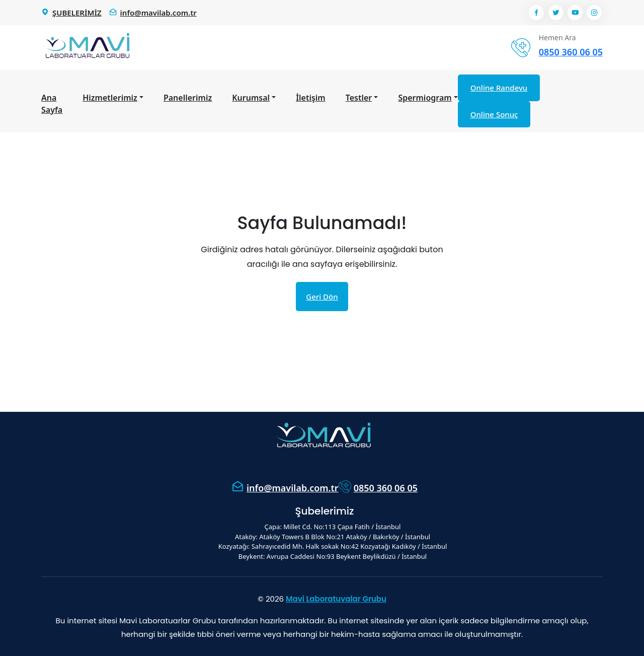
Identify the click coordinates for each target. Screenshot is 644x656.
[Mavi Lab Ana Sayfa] (87, 47)
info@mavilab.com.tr (293, 488)
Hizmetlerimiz (110, 98)
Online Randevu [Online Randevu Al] (499, 88)
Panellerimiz (188, 98)
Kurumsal (251, 98)
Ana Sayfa (52, 104)
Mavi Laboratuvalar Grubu (336, 599)
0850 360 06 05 (386, 488)
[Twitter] (556, 13)
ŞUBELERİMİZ (77, 13)
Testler (359, 98)
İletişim (311, 98)
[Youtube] (575, 13)
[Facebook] (536, 13)
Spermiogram (425, 98)
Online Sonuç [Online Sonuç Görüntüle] (494, 114)
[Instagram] (594, 13)
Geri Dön (322, 297)
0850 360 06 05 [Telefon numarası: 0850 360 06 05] (571, 52)
